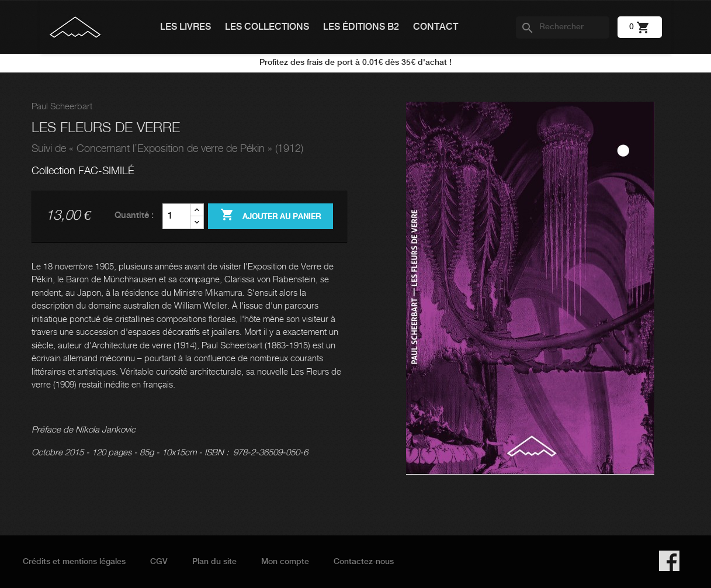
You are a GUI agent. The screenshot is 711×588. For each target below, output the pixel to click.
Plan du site (214, 562)
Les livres (185, 27)
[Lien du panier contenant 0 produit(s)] (640, 27)
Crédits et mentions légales (74, 562)
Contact (436, 27)
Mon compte (285, 562)
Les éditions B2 (361, 27)
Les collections (267, 27)
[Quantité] (176, 216)
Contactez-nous (364, 562)
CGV (159, 562)
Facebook (669, 561)
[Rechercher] (563, 27)
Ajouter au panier (270, 216)
